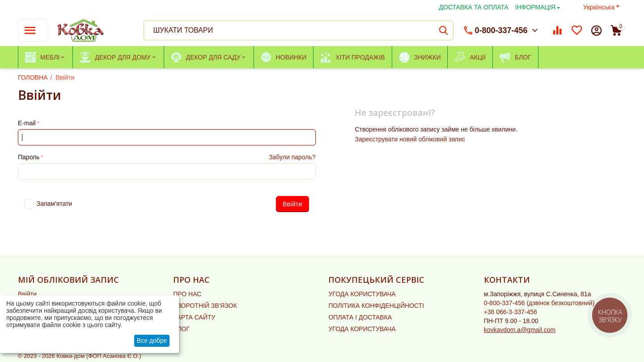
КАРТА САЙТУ (194, 317)
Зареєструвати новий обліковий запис (410, 139)
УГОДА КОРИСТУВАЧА (362, 294)
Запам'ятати (48, 204)
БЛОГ (181, 329)
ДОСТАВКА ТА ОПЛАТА (474, 7)
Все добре (152, 341)
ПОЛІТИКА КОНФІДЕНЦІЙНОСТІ (376, 306)
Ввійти (27, 294)
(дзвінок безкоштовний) (539, 303)
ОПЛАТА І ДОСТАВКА (360, 317)
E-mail (27, 123)
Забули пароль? (292, 157)
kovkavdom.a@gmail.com (520, 330)
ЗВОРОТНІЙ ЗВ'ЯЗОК (205, 306)
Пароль (29, 157)
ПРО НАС (187, 294)
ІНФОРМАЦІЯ (535, 7)
